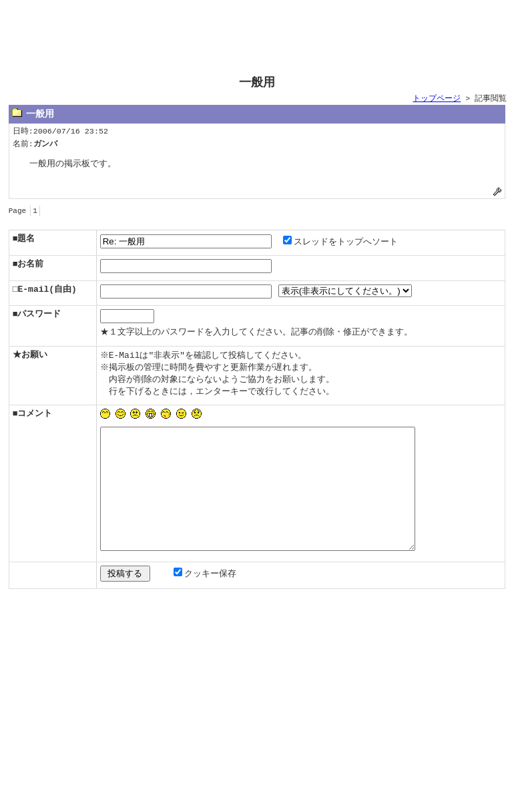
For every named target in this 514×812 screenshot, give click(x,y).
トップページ (437, 99)
